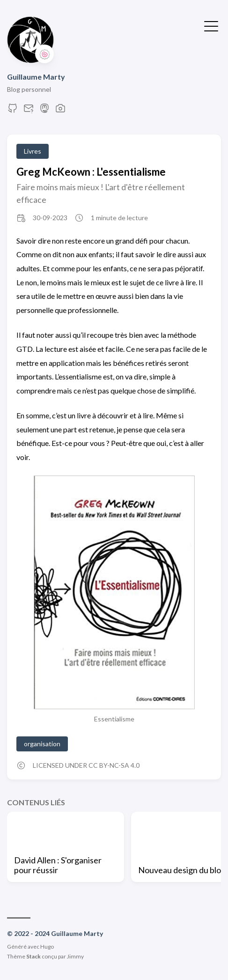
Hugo (47, 947)
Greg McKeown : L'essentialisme (91, 172)
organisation (42, 744)
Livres (33, 151)
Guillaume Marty (36, 77)
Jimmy (75, 956)
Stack (33, 956)
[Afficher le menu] (211, 25)
